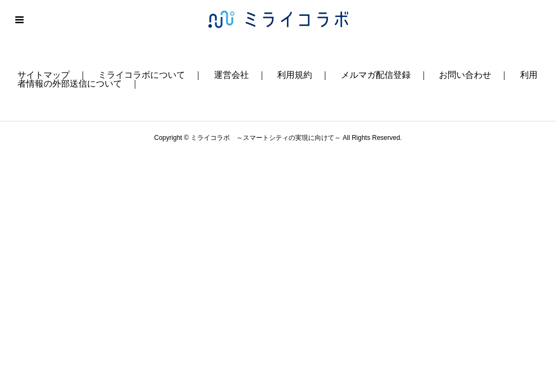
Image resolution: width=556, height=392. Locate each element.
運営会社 (231, 75)
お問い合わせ (465, 75)
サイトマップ (44, 75)
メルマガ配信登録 (376, 75)
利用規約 (295, 75)
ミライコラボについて (142, 75)
